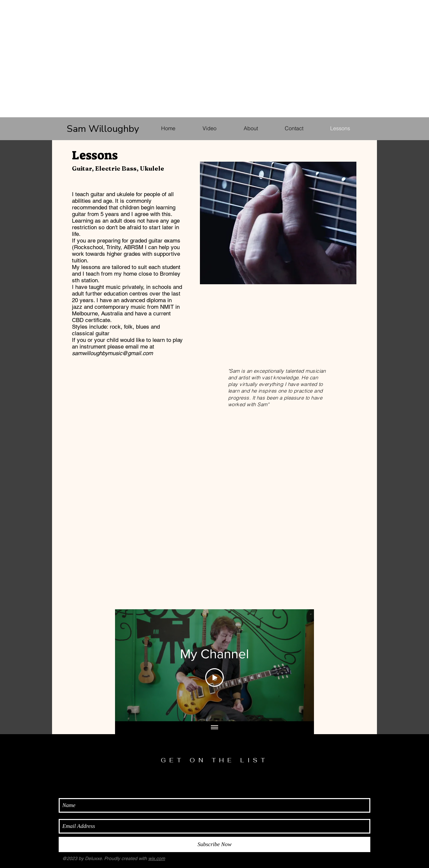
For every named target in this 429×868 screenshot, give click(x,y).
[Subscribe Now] (214, 844)
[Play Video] (214, 677)
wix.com (157, 858)
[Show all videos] (214, 728)
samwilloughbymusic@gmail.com (112, 353)
